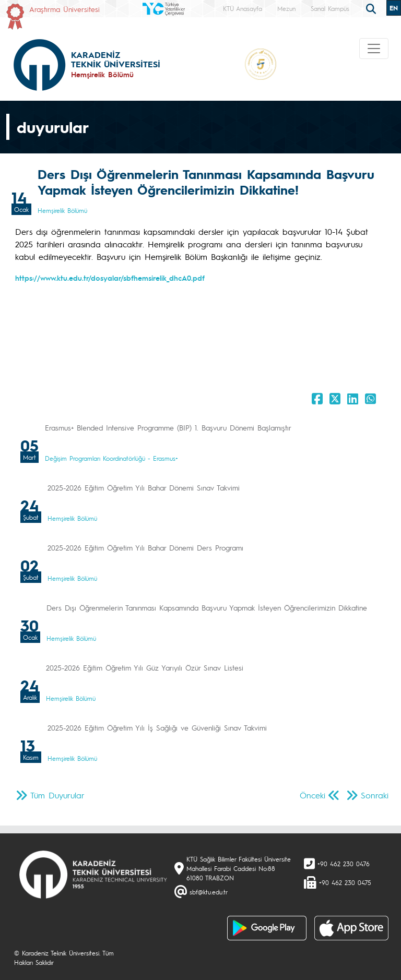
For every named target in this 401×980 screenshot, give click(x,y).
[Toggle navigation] (374, 49)
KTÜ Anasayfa (243, 8)
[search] (372, 8)
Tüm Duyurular (57, 795)
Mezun (286, 8)
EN (394, 8)
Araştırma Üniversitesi (64, 9)
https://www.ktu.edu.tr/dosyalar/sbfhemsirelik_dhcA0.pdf (110, 278)
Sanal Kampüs (330, 8)
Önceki (312, 795)
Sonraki (375, 795)
